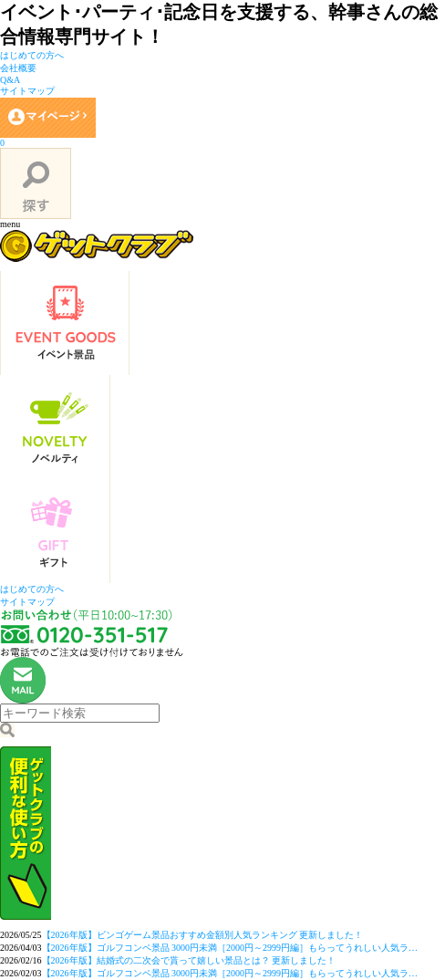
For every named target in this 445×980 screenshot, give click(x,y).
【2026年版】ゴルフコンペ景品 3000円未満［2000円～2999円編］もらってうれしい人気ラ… (230, 948)
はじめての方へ (32, 55)
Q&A (10, 80)
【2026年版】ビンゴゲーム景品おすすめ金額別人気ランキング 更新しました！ (203, 935)
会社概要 (18, 68)
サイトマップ (27, 91)
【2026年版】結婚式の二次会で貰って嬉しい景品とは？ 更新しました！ (189, 960)
